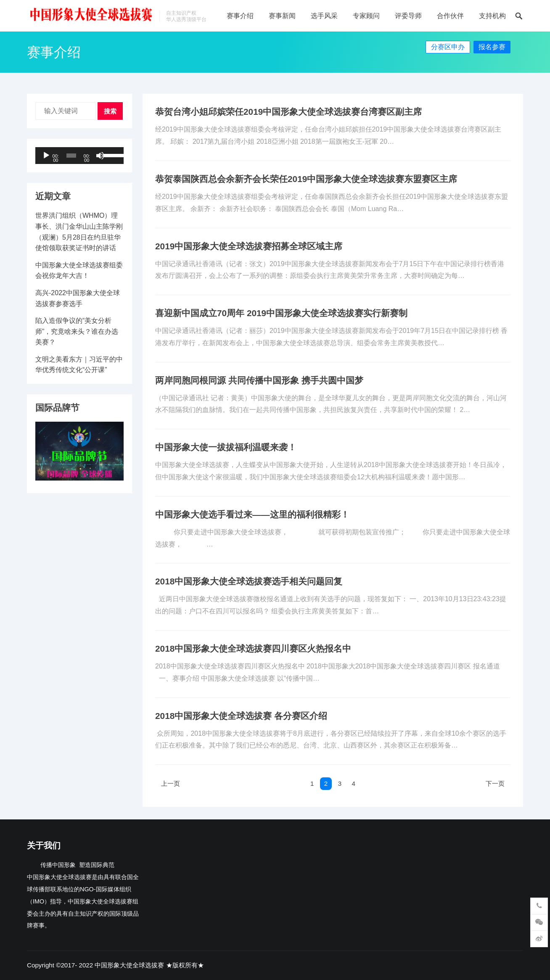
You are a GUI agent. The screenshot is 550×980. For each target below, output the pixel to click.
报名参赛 (492, 47)
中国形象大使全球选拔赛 (129, 965)
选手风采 (324, 16)
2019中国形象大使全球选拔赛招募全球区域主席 (249, 246)
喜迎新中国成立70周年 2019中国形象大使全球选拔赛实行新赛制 (281, 313)
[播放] (46, 156)
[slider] (71, 156)
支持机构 (492, 16)
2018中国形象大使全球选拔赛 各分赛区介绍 (241, 716)
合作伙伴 (450, 16)
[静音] (100, 156)
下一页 (494, 783)
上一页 (172, 783)
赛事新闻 (282, 16)
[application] (79, 156)
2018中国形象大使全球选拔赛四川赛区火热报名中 (253, 648)
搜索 (110, 111)
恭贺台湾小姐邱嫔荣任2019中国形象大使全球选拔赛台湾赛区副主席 (288, 112)
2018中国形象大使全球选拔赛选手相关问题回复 (249, 581)
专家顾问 (366, 16)
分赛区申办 (448, 47)
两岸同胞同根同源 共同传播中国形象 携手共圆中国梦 (259, 380)
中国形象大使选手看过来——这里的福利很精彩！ (252, 514)
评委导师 (408, 16)
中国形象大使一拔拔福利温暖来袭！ (226, 447)
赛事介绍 (240, 16)
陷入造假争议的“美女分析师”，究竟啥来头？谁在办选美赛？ (77, 331)
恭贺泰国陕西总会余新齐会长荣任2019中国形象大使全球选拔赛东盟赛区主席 (306, 179)
